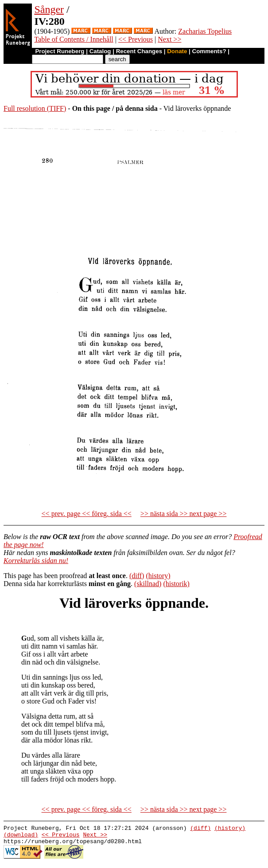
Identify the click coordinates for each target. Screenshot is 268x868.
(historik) (176, 584)
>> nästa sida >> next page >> (184, 514)
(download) (21, 837)
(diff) (137, 576)
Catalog (100, 51)
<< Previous (136, 39)
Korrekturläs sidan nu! (36, 561)
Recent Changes (139, 51)
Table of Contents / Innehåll (74, 39)
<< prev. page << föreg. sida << (87, 514)
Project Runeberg (60, 51)
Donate (177, 51)
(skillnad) (148, 584)
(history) (158, 576)
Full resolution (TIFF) (35, 108)
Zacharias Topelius (205, 31)
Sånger (49, 9)
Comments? (209, 51)
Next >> (169, 39)
